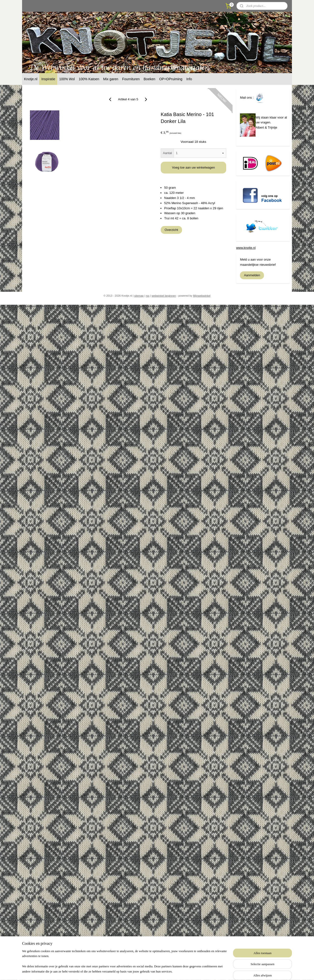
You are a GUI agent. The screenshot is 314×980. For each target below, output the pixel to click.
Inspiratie (48, 79)
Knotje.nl (31, 79)
